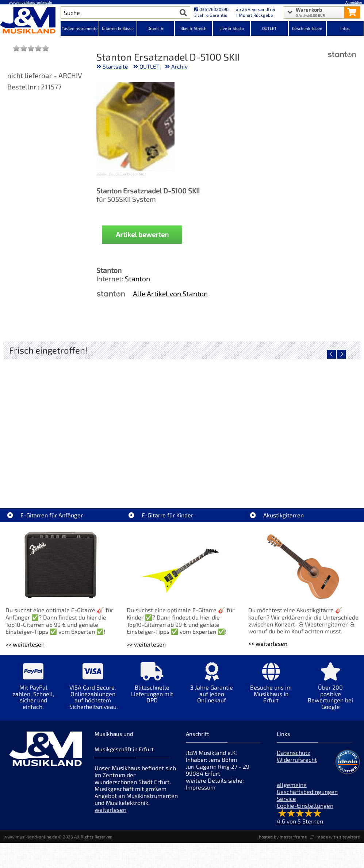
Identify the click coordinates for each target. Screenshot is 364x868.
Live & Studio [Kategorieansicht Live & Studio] (232, 28)
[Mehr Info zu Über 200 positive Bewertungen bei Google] (331, 691)
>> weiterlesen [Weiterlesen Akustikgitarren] (268, 643)
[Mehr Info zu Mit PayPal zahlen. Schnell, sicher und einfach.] (33, 691)
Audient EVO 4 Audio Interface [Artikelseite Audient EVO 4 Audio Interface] (63, 474)
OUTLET (150, 66)
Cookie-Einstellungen (305, 805)
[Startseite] (30, 21)
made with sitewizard (338, 837)
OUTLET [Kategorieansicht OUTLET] (269, 28)
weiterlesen (110, 809)
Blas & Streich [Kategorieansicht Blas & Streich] (194, 28)
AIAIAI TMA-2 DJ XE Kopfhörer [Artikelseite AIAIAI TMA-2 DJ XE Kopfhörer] (182, 474)
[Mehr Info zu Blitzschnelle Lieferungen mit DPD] (152, 688)
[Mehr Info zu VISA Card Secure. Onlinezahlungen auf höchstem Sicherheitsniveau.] (93, 691)
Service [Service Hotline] (286, 798)
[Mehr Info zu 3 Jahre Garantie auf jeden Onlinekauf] (212, 688)
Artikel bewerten (142, 234)
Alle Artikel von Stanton (170, 294)
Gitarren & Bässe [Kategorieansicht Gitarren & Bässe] (118, 28)
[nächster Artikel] (341, 354)
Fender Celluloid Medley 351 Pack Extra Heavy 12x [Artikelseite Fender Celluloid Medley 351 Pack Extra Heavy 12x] (302, 474)
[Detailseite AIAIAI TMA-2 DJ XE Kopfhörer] (182, 421)
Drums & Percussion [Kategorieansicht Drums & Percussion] (156, 31)
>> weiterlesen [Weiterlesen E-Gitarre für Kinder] (146, 644)
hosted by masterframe (283, 837)
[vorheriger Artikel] (332, 354)
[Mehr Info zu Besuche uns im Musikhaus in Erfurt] (271, 688)
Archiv (179, 66)
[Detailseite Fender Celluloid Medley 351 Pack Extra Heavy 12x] (300, 421)
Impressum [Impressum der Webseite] (201, 787)
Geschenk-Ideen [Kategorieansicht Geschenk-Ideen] (307, 28)
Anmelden (354, 2)
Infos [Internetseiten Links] (345, 28)
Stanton (137, 279)
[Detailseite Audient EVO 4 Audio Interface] (63, 421)
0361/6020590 (211, 9)
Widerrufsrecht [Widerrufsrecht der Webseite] (297, 759)
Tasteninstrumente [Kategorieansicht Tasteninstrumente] (80, 28)
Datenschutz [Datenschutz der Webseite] (294, 753)
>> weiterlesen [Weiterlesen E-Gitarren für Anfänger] (25, 644)
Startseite (115, 66)
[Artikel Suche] (118, 12)
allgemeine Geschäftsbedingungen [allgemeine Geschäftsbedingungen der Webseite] (307, 788)
